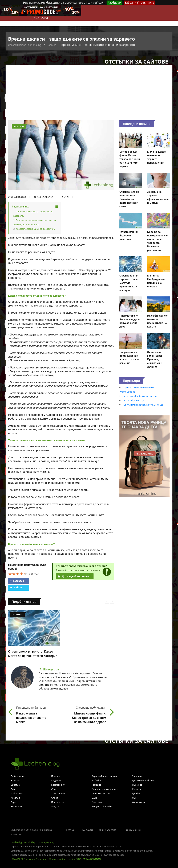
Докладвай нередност (75, 576)
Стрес (14, 802)
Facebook (17, 581)
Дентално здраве (101, 793)
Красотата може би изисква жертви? (35, 229)
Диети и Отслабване (143, 780)
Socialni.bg (29, 842)
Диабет (136, 793)
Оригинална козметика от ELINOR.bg (143, 405)
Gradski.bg (16, 842)
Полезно (51, 45)
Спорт (55, 798)
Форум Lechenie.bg (102, 806)
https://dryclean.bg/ (134, 400)
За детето (56, 780)
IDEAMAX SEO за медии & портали (29, 859)
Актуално (56, 806)
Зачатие (15, 785)
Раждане (96, 785)
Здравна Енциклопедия (104, 776)
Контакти (87, 830)
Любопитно (17, 776)
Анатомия (97, 802)
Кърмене (137, 785)
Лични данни (133, 830)
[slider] (18, 574)
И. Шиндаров (19, 197)
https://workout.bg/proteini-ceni (140, 396)
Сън (134, 798)
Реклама (70, 830)
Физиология (139, 802)
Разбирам (114, 3)
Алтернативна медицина (105, 789)
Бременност (58, 785)
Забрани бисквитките (139, 3)
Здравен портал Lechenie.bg (25, 45)
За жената (138, 776)
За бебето (97, 780)
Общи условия (108, 830)
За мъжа (15, 780)
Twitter (16, 588)
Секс (54, 789)
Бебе (13, 789)
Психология (58, 802)
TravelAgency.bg (46, 842)
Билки (95, 798)
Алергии (15, 798)
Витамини (16, 806)
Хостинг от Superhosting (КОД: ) (75, 859)
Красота (136, 789)
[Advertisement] (89, 94)
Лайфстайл (17, 793)
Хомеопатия (58, 793)
